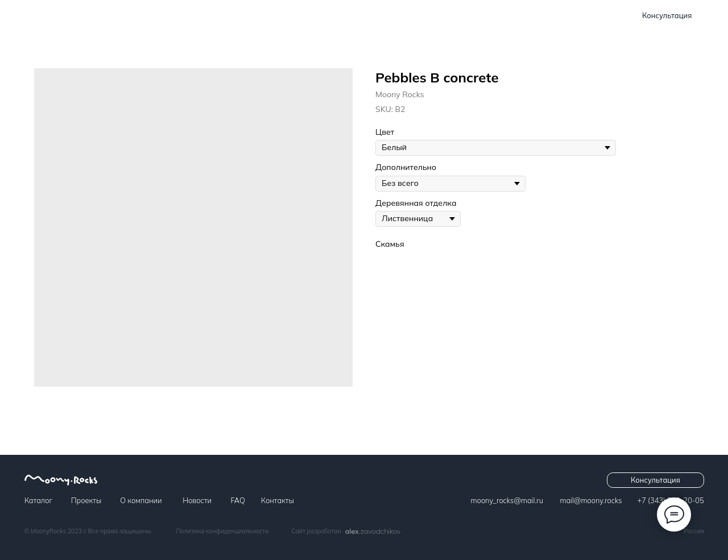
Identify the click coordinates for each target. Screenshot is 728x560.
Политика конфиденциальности (222, 531)
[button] (667, 16)
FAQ (444, 15)
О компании (338, 15)
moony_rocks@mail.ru (507, 500)
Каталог (225, 15)
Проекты (279, 15)
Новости (398, 15)
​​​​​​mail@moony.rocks (591, 500)
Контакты (494, 15)
